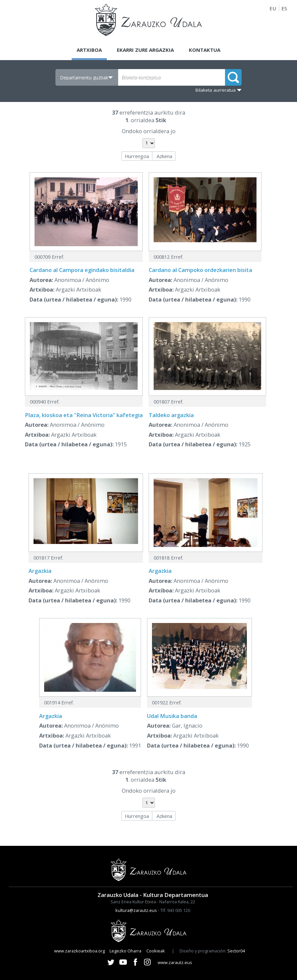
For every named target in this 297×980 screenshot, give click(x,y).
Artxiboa (89, 50)
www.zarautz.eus (175, 962)
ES (284, 8)
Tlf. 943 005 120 (175, 910)
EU (273, 8)
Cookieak (156, 951)
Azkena (164, 156)
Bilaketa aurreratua (216, 90)
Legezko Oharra (125, 951)
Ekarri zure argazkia (145, 50)
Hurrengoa (137, 156)
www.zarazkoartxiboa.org (79, 951)
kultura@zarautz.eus (136, 910)
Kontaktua (205, 50)
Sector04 (236, 951)
